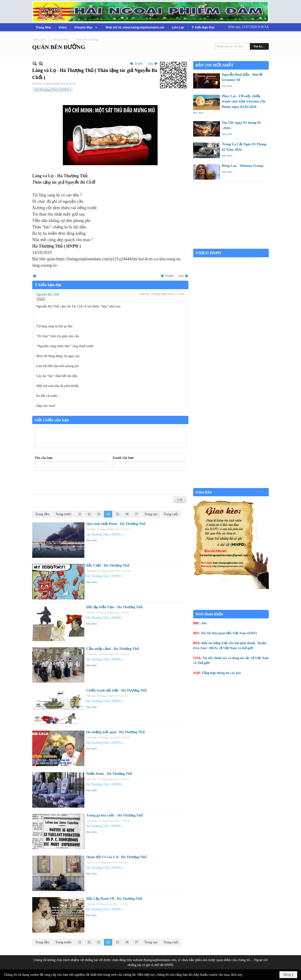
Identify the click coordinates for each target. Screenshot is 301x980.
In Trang (35, 276)
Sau (150, 64)
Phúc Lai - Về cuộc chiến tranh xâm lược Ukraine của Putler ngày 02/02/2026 (244, 101)
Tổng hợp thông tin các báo (221, 673)
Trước (139, 64)
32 (89, 514)
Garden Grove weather (231, 246)
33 (99, 514)
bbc (205, 623)
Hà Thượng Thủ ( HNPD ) (53, 90)
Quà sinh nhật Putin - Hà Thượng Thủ (116, 524)
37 (137, 514)
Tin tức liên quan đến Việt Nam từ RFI (229, 633)
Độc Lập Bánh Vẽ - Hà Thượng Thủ (114, 899)
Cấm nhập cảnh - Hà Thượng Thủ (113, 649)
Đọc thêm (92, 540)
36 (127, 514)
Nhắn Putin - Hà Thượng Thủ (109, 774)
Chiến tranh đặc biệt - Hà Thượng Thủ (116, 690)
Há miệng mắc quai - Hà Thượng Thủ (115, 732)
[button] (86, 27)
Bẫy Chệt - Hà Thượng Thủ (108, 565)
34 (108, 514)
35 (118, 514)
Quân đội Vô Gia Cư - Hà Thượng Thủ (116, 857)
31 (80, 514)
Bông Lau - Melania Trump (243, 166)
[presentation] (71, 483)
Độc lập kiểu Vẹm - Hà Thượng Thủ (114, 607)
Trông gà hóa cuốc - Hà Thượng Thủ (114, 815)
